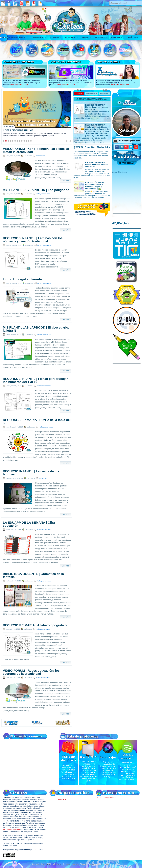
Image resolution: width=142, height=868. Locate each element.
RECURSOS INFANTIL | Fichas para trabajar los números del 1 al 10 (35, 380)
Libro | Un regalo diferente (22, 279)
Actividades (72, 37)
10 (24, 141)
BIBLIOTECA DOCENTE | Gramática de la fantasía (33, 576)
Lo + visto (79, 93)
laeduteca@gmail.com (11, 829)
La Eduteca (61, 799)
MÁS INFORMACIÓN (19, 85)
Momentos (102, 37)
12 (29, 141)
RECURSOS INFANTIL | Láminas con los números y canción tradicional (33, 240)
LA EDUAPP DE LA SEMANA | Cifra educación (29, 524)
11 (26, 141)
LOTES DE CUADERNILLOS (18, 130)
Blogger (83, 864)
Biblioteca (118, 37)
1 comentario (40, 156)
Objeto (88, 37)
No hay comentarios (43, 194)
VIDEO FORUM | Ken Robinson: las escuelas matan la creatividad (36, 150)
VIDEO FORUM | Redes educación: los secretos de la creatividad (31, 672)
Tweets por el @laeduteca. (106, 798)
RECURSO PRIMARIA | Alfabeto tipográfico (35, 625)
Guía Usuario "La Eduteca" (99, 864)
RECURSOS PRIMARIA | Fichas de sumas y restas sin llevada (96, 165)
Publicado (104, 93)
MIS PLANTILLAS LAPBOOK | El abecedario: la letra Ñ (36, 329)
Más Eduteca (92, 93)
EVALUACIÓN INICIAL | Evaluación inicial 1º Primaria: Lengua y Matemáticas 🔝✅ (95, 186)
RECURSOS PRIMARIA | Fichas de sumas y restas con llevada (96, 107)
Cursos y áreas (19, 37)
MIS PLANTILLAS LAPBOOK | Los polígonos (36, 190)
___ (4, 37)
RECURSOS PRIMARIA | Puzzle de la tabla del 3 (37, 422)
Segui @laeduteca (120, 172)
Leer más (65, 181)
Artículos (134, 37)
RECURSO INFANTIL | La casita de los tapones (31, 473)
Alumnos (56, 37)
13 (31, 141)
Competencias (39, 37)
